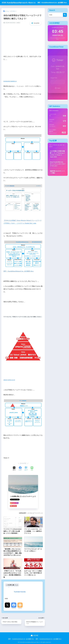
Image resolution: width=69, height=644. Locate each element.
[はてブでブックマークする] (26, 469)
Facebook (14, 608)
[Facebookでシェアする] (20, 469)
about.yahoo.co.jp (9, 380)
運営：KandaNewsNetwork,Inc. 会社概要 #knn (52, 3)
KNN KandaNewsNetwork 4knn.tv (19, 3)
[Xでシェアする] (14, 469)
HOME (34, 635)
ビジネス (30, 513)
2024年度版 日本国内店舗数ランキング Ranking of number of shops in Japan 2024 (57, 154)
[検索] (65, 15)
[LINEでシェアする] (32, 469)
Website (20, 608)
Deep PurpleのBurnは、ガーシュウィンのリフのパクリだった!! (58, 164)
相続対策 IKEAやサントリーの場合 (57, 172)
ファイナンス (39, 513)
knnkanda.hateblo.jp (10, 81)
